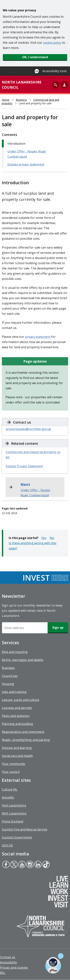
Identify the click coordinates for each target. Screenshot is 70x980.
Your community (14, 764)
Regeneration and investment (23, 732)
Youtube (21, 865)
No (52, 538)
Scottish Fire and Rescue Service (25, 829)
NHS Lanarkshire (14, 813)
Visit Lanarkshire (14, 805)
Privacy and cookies (14, 968)
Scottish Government (17, 837)
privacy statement (38, 337)
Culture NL (10, 789)
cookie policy (52, 43)
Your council (11, 772)
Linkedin (38, 865)
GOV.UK (7, 845)
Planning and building (17, 724)
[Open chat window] (54, 963)
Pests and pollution (16, 716)
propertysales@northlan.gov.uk (28, 429)
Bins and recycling (15, 652)
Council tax (10, 676)
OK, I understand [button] (35, 57)
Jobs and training (14, 692)
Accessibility (8, 962)
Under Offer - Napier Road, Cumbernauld (35, 493)
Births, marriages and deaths (23, 660)
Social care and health (17, 756)
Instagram (29, 865)
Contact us (8, 957)
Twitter (14, 865)
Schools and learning (17, 748)
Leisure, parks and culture (21, 700)
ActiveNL (8, 797)
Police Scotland (13, 821)
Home (6, 100)
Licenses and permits (17, 708)
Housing (8, 684)
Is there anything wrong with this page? (33, 546)
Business (21, 100)
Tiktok (46, 865)
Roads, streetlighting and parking (26, 740)
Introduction (16, 144)
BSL (3, 973)
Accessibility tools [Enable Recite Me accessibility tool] (55, 71)
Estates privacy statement (26, 164)
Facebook (6, 865)
